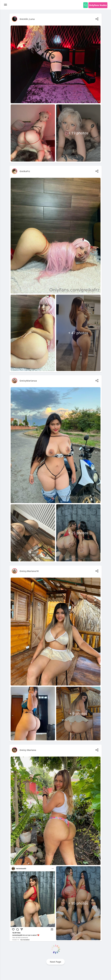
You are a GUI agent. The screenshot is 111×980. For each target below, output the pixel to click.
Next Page (55, 962)
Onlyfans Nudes (98, 5)
